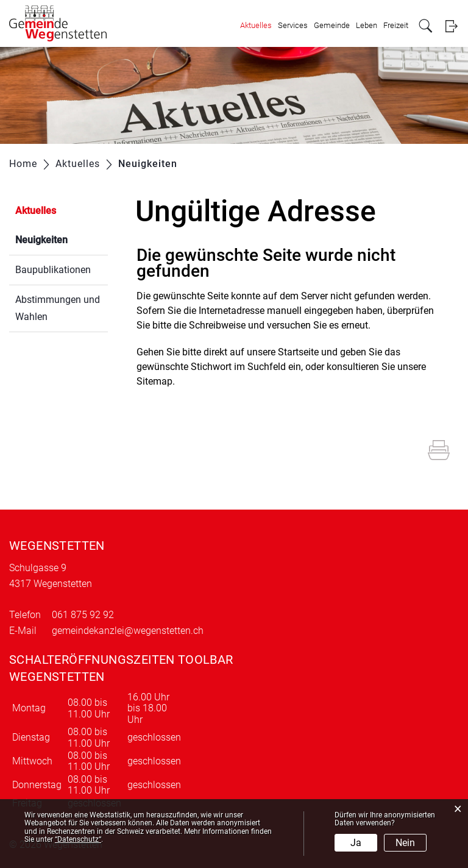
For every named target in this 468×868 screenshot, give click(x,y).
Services (293, 25)
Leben (367, 25)
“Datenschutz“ (78, 839)
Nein (405, 843)
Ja (356, 843)
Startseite (298, 352)
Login (451, 26)
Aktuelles (256, 25)
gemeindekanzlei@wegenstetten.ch (128, 631)
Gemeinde (332, 25)
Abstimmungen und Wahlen (58, 308)
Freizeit (396, 25)
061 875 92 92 (83, 615)
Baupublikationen (53, 270)
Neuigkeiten (62, 239)
